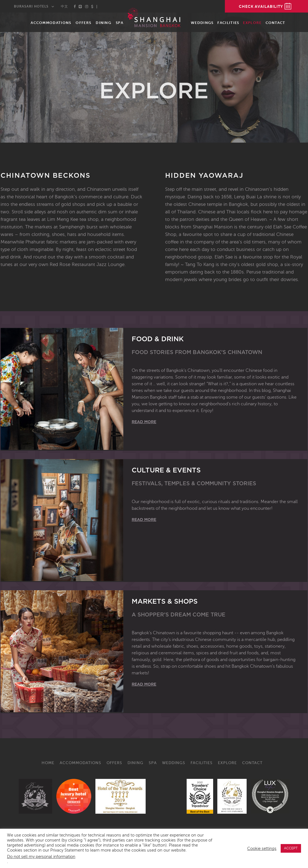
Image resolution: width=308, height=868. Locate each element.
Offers (83, 23)
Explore (252, 23)
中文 (64, 6)
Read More (144, 422)
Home (48, 763)
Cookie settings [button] (262, 849)
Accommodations (51, 23)
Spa (120, 23)
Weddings (202, 23)
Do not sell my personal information (41, 857)
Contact (275, 23)
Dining (104, 23)
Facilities (228, 23)
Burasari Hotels (31, 6)
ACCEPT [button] (291, 848)
